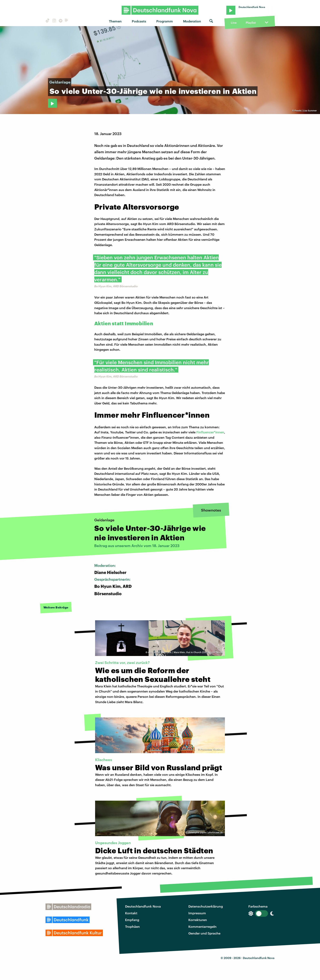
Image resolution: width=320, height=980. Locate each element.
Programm (165, 21)
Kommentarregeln (202, 926)
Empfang (132, 920)
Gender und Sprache (204, 933)
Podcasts (139, 21)
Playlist (251, 23)
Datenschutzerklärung (206, 906)
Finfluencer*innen (210, 432)
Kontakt (131, 913)
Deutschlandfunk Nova (143, 906)
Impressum (197, 913)
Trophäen (132, 926)
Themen (115, 21)
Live (234, 23)
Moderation (192, 21)
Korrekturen (198, 920)
